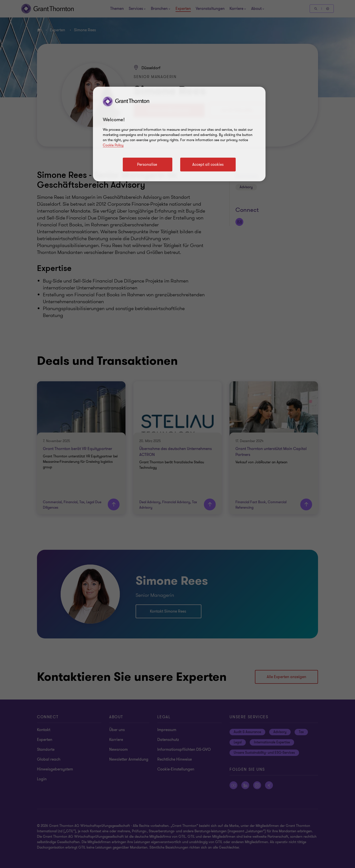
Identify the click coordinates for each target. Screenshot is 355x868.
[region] (179, 134)
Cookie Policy (113, 145)
